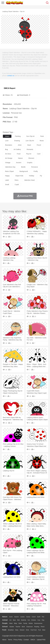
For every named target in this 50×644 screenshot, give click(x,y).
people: (5, 623)
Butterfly (24, 620)
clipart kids (19, 176)
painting (18, 136)
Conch (34, 617)
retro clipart (9, 171)
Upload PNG (41, 640)
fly (41, 176)
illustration (9, 145)
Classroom (29, 627)
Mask (11, 623)
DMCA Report (10, 88)
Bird (18, 620)
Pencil (43, 627)
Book (23, 627)
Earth (39, 617)
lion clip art (30, 141)
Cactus (28, 617)
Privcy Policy (18, 640)
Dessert (22, 630)
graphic (30, 163)
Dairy (17, 630)
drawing (17, 141)
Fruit (39, 630)
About (4, 640)
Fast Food (34, 630)
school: (5, 627)
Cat (29, 620)
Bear (14, 620)
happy (7, 176)
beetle (23, 167)
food (19, 154)
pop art (29, 154)
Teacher (18, 627)
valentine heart (29, 180)
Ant (10, 620)
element (31, 158)
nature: (5, 617)
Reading (37, 627)
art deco (8, 154)
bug (6, 149)
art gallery (17, 149)
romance (35, 167)
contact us (11, 76)
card (39, 154)
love (7, 141)
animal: (5, 620)
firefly (36, 171)
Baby (16, 623)
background (24, 171)
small (7, 185)
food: (4, 630)
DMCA (33, 640)
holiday (32, 176)
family (25, 623)
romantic (30, 149)
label (7, 180)
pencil (39, 145)
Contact (26, 640)
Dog (43, 620)
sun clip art (30, 136)
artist (20, 145)
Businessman (38, 623)
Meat (44, 630)
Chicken (34, 620)
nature (20, 158)
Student (12, 627)
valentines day (10, 167)
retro (16, 180)
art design (9, 158)
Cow (39, 620)
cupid (17, 185)
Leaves (22, 617)
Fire (43, 617)
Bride (20, 623)
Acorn (11, 617)
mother (31, 623)
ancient (19, 163)
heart (29, 145)
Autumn (16, 617)
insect (7, 136)
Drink (28, 630)
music (42, 141)
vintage (8, 163)
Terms (10, 640)
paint (42, 136)
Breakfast (11, 630)
